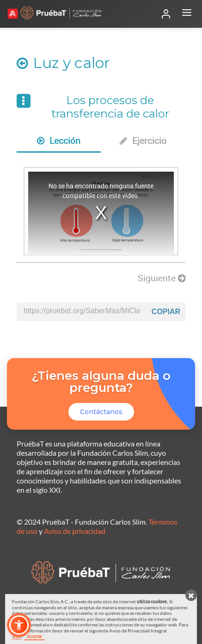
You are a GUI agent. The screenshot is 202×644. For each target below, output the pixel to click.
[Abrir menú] (187, 14)
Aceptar (35, 636)
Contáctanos (101, 412)
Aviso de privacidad (75, 531)
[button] (19, 625)
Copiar (166, 312)
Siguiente (162, 278)
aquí (17, 636)
